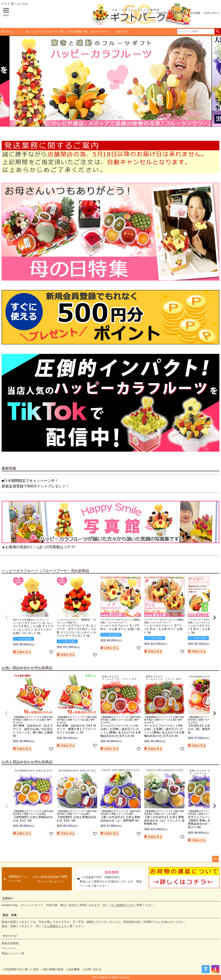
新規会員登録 (10, 943)
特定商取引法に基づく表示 (22, 969)
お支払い (8, 898)
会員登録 (163, 13)
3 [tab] (112, 130)
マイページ (100, 32)
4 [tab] (115, 130)
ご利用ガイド (179, 13)
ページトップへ (215, 859)
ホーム (8, 32)
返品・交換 (10, 915)
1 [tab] (106, 130)
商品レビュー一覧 (13, 953)
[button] (6, 618)
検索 (218, 32)
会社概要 (196, 13)
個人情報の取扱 (54, 969)
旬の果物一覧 (77, 32)
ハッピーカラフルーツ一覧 (45, 32)
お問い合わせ (212, 13)
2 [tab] (109, 130)
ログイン (149, 13)
